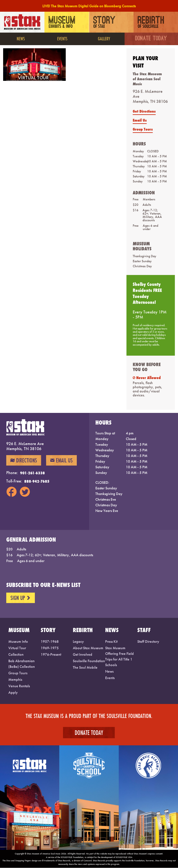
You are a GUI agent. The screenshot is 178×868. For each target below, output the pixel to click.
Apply (13, 692)
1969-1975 (50, 648)
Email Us (140, 120)
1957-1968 (50, 641)
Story (105, 23)
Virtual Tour (17, 648)
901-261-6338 (32, 473)
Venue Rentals (19, 686)
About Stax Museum (88, 648)
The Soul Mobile (85, 667)
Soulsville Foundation (89, 661)
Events (62, 39)
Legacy (78, 641)
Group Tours (143, 129)
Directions (24, 461)
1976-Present (51, 654)
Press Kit (111, 641)
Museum (62, 23)
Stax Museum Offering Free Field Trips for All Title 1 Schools (119, 656)
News (21, 39)
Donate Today (151, 39)
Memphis (15, 679)
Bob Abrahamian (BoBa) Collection (22, 664)
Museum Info (18, 641)
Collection (16, 654)
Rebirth (152, 23)
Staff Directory (148, 641)
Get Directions (144, 111)
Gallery (104, 39)
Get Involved (83, 654)
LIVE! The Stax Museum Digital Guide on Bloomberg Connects (89, 6)
